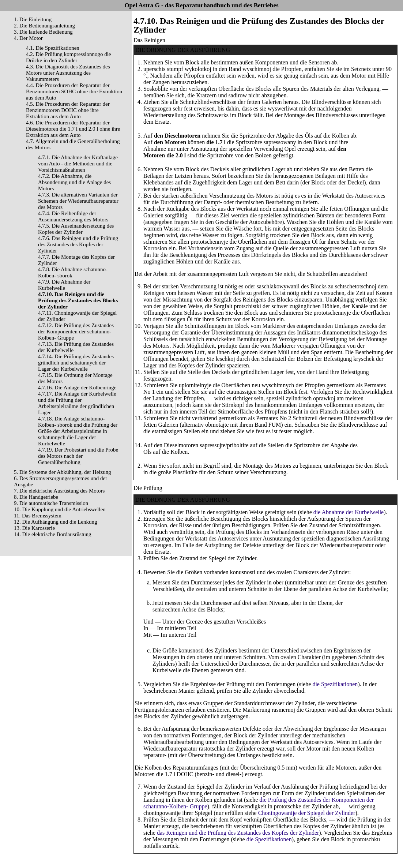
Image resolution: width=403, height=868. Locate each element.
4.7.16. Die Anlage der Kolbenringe (77, 388)
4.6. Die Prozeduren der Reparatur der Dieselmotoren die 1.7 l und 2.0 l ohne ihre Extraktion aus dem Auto (73, 129)
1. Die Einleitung (33, 19)
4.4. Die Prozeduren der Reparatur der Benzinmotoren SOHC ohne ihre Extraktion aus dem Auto (74, 91)
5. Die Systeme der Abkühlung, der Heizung (63, 472)
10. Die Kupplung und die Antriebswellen (60, 509)
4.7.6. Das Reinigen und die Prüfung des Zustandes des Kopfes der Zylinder (78, 244)
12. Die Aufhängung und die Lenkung (55, 522)
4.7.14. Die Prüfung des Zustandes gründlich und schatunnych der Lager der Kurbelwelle (76, 363)
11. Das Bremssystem (38, 516)
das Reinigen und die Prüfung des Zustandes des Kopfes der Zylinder (238, 833)
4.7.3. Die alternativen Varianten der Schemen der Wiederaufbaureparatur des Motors (78, 201)
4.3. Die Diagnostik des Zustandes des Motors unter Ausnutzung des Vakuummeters (68, 73)
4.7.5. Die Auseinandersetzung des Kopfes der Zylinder (76, 229)
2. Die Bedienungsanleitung (44, 26)
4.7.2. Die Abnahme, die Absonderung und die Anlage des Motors (74, 182)
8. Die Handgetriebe (36, 497)
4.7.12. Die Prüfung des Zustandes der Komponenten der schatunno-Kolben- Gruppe (76, 332)
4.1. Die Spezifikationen (53, 48)
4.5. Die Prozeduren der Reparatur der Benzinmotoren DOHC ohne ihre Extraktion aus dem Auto (68, 110)
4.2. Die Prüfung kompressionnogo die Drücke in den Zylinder (68, 57)
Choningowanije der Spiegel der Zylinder (307, 813)
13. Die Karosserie (34, 528)
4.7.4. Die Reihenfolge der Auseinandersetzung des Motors (73, 216)
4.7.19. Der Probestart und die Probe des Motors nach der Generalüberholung (78, 456)
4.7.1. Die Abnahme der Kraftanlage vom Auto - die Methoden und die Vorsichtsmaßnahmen (78, 164)
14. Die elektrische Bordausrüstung (53, 534)
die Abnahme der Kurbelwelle (349, 512)
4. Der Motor (28, 38)
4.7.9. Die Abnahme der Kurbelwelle (64, 285)
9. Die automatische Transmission (51, 503)
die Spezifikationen (335, 684)
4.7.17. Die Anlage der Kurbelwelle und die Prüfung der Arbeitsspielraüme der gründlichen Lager (77, 403)
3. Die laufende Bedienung (43, 32)
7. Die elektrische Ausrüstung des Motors (59, 491)
